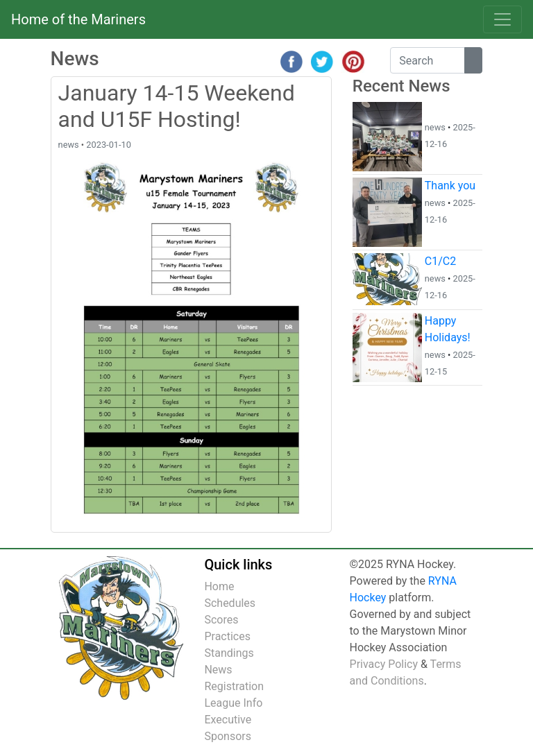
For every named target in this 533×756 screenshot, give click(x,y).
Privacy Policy (384, 664)
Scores (221, 620)
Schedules (230, 603)
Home (219, 586)
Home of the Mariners (78, 19)
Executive (228, 720)
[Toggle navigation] (502, 19)
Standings (229, 653)
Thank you (450, 186)
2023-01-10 (109, 145)
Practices (227, 636)
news (69, 145)
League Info (233, 703)
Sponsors (228, 736)
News (218, 670)
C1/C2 (440, 261)
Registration (234, 686)
